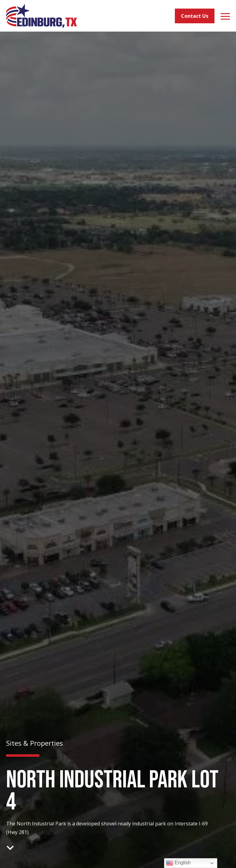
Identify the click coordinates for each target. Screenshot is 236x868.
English (178, 863)
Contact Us (195, 16)
